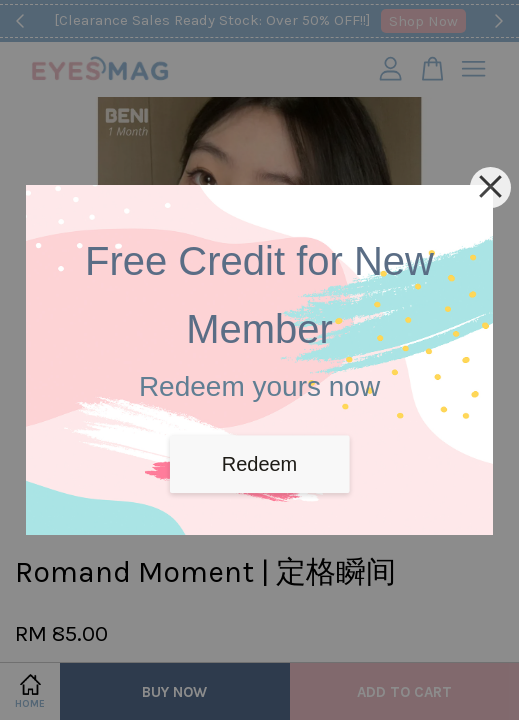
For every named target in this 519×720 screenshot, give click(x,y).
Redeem (260, 464)
